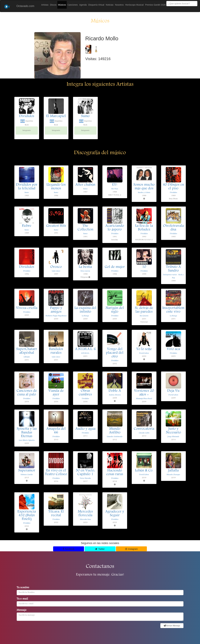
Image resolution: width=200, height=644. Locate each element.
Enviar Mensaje (172, 626)
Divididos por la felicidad (27, 187)
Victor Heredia (85, 478)
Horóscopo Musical (134, 5)
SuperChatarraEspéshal (27, 351)
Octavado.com (25, 6)
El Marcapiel (56, 116)
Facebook (69, 549)
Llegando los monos (56, 187)
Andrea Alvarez (115, 395)
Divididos (27, 116)
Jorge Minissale (173, 437)
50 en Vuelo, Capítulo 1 (85, 473)
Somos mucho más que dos (144, 187)
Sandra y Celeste (144, 193)
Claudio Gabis (144, 433)
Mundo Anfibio (115, 431)
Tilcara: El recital (56, 514)
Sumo (85, 116)
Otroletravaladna (173, 228)
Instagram (132, 549)
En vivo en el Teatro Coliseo (56, 473)
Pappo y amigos (56, 310)
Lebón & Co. (144, 471)
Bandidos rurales (56, 351)
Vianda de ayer (56, 393)
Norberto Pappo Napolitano (56, 316)
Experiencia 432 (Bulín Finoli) (27, 515)
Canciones (73, 5)
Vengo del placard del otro (115, 353)
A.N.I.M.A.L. (85, 353)
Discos (53, 5)
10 (144, 267)
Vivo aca (173, 349)
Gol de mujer (115, 267)
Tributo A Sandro (173, 269)
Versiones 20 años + (144, 393)
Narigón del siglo (115, 310)
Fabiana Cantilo (27, 475)
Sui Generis (144, 316)
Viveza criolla (27, 308)
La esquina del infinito (85, 310)
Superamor (27, 471)
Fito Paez (115, 189)
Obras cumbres (85, 393)
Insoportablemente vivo (173, 310)
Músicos (62, 5)
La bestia (85, 267)
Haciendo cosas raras (115, 473)
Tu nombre (23, 588)
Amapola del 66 (56, 431)
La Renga (85, 316)
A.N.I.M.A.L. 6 (85, 349)
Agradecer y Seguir (115, 514)
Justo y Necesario (173, 431)
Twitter (100, 549)
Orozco (56, 267)
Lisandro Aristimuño (115, 437)
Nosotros (119, 5)
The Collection (85, 228)
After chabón (85, 185)
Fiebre (27, 226)
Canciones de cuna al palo (27, 393)
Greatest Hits (56, 226)
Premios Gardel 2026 (155, 5)
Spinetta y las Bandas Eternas (27, 433)
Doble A (115, 391)
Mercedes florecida (85, 514)
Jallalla (173, 471)
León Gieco (56, 271)
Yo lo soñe (144, 349)
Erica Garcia (85, 271)
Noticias (110, 5)
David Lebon (144, 353)
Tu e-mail (22, 599)
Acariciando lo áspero (115, 228)
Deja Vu (173, 391)
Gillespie (27, 357)
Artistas (45, 5)
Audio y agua (85, 429)
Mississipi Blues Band (144, 399)
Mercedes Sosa (85, 519)
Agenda (83, 5)
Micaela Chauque (173, 475)
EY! (115, 185)
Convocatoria (144, 429)
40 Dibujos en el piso (173, 187)
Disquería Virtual (96, 5)
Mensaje (22, 610)
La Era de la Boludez (144, 228)
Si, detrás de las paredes (144, 310)
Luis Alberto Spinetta (27, 440)
